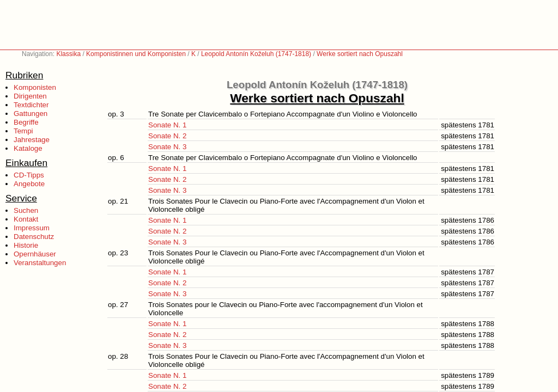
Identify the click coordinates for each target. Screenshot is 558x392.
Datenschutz (34, 237)
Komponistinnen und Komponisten (136, 54)
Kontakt (26, 219)
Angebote (29, 184)
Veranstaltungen (40, 263)
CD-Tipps (29, 175)
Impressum (32, 228)
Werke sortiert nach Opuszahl (360, 54)
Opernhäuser (35, 254)
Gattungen (31, 114)
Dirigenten (30, 96)
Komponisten (35, 87)
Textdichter (31, 105)
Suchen (26, 210)
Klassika (68, 54)
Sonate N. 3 (167, 147)
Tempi (23, 131)
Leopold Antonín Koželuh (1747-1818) (256, 54)
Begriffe (26, 122)
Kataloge (28, 148)
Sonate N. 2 (167, 136)
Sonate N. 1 (167, 125)
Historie (26, 245)
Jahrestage (32, 140)
